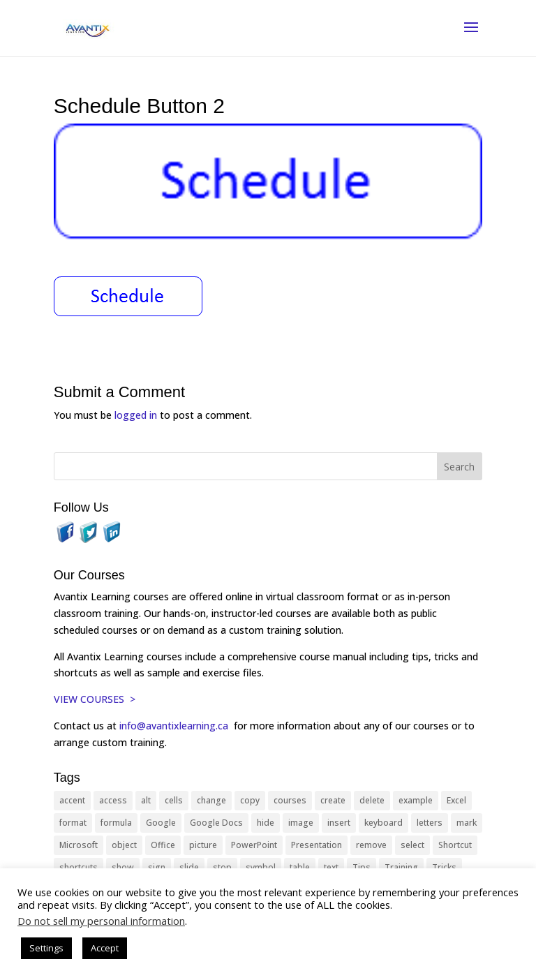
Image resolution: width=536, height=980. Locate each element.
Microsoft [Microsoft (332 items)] (79, 845)
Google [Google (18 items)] (161, 823)
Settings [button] (46, 948)
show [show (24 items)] (123, 867)
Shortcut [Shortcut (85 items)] (455, 845)
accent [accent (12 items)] (72, 800)
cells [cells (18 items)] (174, 800)
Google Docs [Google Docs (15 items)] (216, 823)
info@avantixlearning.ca (175, 726)
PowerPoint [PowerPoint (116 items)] (254, 845)
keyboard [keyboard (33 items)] (384, 823)
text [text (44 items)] (331, 867)
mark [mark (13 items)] (467, 823)
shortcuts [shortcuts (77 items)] (79, 867)
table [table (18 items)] (300, 867)
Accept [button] (105, 948)
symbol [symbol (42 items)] (261, 867)
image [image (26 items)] (301, 823)
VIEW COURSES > (95, 699)
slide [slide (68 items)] (189, 867)
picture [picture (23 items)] (203, 845)
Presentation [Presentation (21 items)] (317, 845)
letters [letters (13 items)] (430, 823)
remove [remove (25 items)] (371, 845)
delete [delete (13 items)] (372, 800)
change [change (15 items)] (211, 800)
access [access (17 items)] (113, 800)
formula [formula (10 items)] (116, 823)
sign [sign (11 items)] (157, 867)
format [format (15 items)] (73, 823)
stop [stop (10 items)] (222, 867)
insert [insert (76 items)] (339, 823)
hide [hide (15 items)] (266, 823)
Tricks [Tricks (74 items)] (444, 867)
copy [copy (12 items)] (250, 800)
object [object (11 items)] (124, 845)
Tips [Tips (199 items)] (362, 867)
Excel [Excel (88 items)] (456, 800)
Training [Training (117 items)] (401, 867)
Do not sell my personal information (101, 921)
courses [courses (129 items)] (290, 800)
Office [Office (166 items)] (163, 845)
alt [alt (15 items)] (146, 800)
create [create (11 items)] (333, 800)
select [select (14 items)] (412, 845)
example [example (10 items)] (416, 800)
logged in (136, 415)
